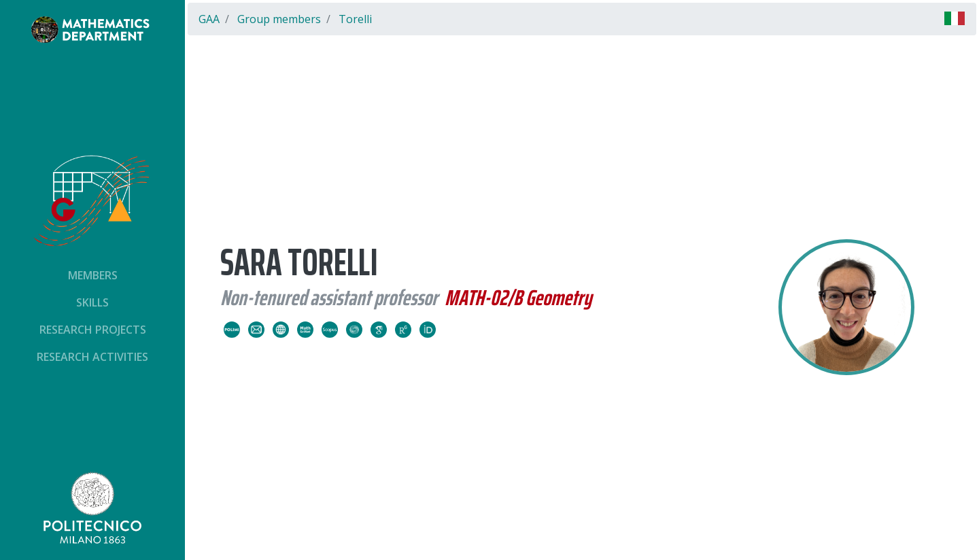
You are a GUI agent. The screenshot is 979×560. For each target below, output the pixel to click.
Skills (92, 302)
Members (93, 275)
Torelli (355, 19)
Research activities (92, 357)
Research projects (93, 330)
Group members (279, 19)
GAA (209, 19)
